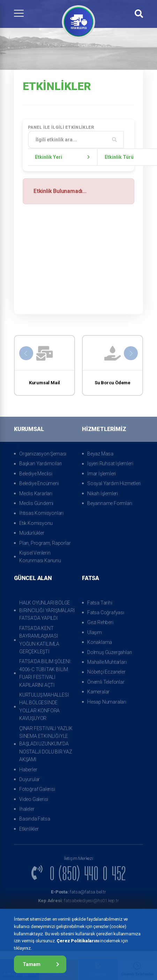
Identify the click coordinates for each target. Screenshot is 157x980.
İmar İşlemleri (102, 474)
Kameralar (98, 692)
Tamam (41, 964)
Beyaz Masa (100, 454)
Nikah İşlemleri (103, 493)
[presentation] (26, 353)
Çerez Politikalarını (78, 941)
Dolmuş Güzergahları (110, 652)
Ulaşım (95, 632)
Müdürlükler (32, 533)
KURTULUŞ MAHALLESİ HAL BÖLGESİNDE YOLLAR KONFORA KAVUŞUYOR (44, 707)
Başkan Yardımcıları (40, 463)
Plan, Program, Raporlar (45, 543)
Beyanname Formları (110, 503)
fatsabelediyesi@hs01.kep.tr (78, 901)
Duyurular (29, 779)
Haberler (28, 770)
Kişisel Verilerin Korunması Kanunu (40, 557)
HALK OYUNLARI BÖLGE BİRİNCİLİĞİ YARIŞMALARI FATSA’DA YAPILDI (47, 611)
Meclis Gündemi (36, 503)
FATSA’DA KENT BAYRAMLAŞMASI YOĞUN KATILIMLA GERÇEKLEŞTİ (39, 640)
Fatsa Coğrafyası (106, 612)
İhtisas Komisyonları (41, 513)
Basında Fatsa (35, 819)
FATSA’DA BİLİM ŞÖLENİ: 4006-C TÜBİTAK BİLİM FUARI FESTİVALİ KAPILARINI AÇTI (45, 673)
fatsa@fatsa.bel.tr (78, 892)
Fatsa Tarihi (100, 603)
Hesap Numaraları (107, 702)
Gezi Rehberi (100, 622)
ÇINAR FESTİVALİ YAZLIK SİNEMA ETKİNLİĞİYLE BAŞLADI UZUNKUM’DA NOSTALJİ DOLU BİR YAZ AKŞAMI (46, 744)
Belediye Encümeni (39, 483)
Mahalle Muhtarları (107, 662)
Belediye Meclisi (36, 474)
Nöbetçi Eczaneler (106, 672)
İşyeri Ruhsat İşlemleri (110, 463)
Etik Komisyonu (36, 523)
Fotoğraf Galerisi (37, 789)
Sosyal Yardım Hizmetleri (114, 483)
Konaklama (100, 642)
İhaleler (27, 809)
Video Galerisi (34, 799)
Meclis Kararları (36, 493)
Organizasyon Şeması (43, 454)
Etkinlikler (29, 829)
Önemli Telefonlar (106, 682)
